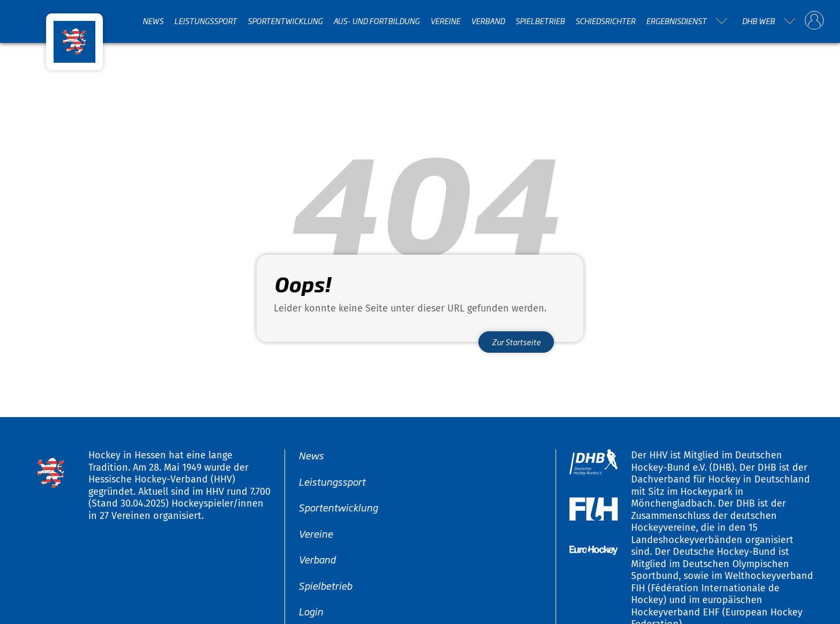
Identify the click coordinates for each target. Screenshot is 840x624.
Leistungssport (205, 21)
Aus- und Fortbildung (376, 21)
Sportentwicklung (285, 21)
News (153, 21)
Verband (488, 21)
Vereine (445, 21)
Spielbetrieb (540, 21)
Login (311, 611)
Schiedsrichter (605, 21)
